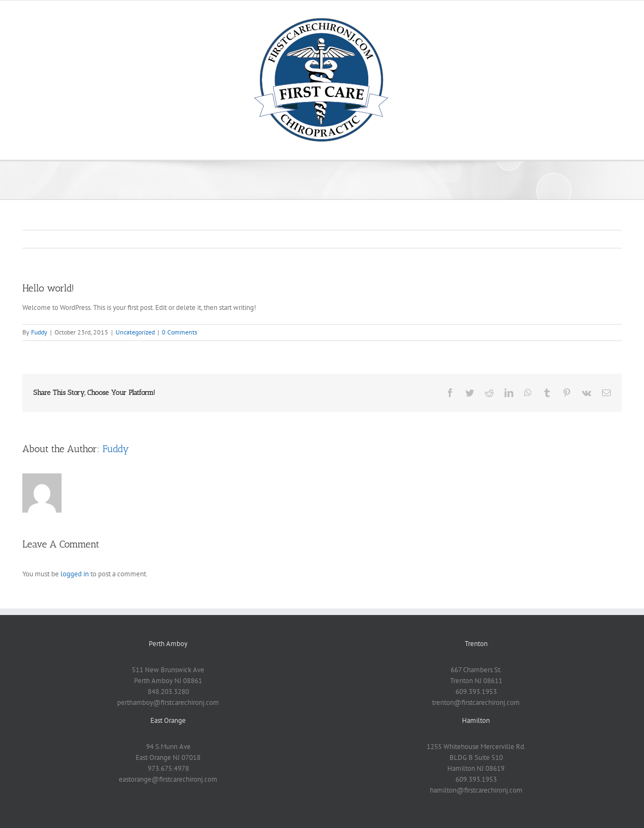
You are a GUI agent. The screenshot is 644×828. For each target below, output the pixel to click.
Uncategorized (135, 332)
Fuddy (39, 332)
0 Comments (180, 332)
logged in (75, 574)
